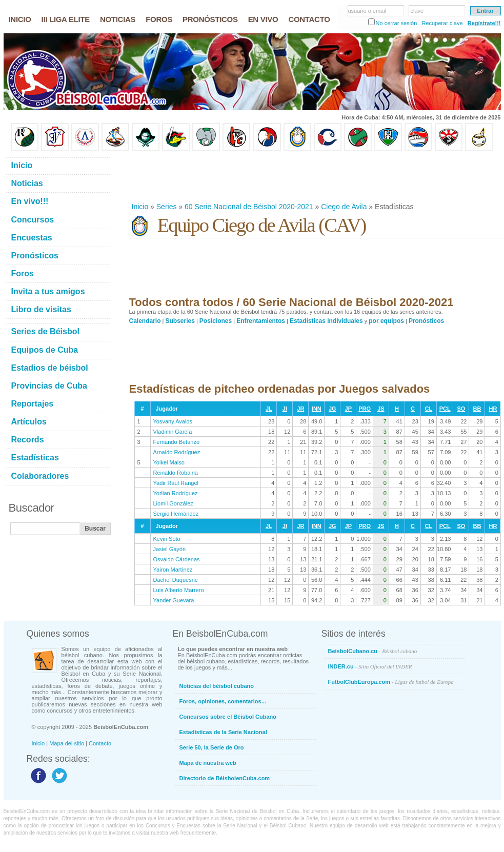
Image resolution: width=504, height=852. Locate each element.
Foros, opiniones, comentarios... (223, 701)
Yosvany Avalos (173, 421)
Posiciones (216, 321)
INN (317, 409)
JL (269, 409)
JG (332, 409)
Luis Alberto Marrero (179, 590)
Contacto (100, 743)
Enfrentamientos (261, 321)
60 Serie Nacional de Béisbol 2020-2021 (249, 207)
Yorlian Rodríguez (176, 493)
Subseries (180, 321)
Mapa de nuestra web (208, 763)
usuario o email (367, 11)
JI (285, 409)
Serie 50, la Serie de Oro (212, 747)
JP (348, 409)
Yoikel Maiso (169, 462)
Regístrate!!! (484, 23)
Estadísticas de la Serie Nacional (223, 732)
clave (417, 11)
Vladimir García (173, 432)
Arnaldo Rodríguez (177, 452)
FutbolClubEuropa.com (391, 682)
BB (477, 409)
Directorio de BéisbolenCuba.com (225, 778)
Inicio (140, 207)
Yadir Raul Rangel (176, 483)
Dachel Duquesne (176, 580)
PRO (365, 409)
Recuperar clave (442, 23)
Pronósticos (426, 321)
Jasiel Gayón (170, 549)
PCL (445, 409)
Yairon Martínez (173, 570)
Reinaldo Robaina (176, 473)
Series (167, 207)
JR (300, 409)
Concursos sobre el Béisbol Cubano (228, 717)
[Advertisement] (316, 176)
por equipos (386, 321)
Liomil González (173, 503)
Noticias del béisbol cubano (217, 686)
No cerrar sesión (397, 23)
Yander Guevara (174, 600)
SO (461, 409)
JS (381, 409)
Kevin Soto (167, 539)
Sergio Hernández (176, 514)
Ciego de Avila (344, 207)
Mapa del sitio (67, 743)
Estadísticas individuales (326, 321)
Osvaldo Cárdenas (177, 559)
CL (429, 409)
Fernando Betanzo (177, 442)
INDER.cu (370, 666)
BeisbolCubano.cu (373, 651)
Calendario (145, 321)
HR (493, 409)
